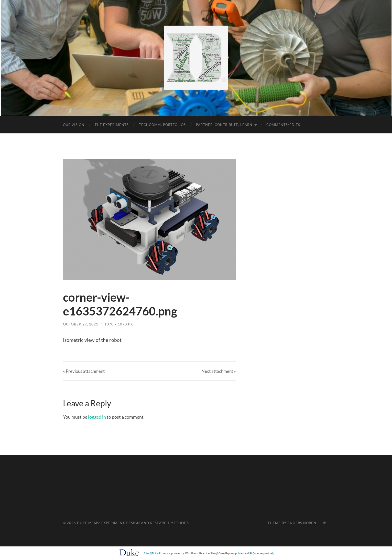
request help (267, 553)
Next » (219, 371)
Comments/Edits (283, 125)
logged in (97, 417)
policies (239, 553)
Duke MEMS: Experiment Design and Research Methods (133, 523)
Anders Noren (302, 523)
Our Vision (74, 125)
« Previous (84, 371)
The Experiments (112, 125)
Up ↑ (325, 523)
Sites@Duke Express (156, 553)
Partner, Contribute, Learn (224, 125)
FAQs (253, 553)
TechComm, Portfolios (162, 125)
